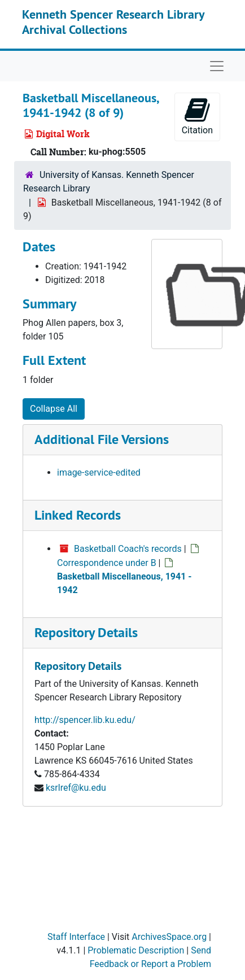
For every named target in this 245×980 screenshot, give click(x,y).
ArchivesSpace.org (169, 937)
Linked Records (78, 515)
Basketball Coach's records (128, 549)
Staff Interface (76, 937)
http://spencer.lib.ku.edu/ (85, 720)
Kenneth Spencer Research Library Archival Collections (113, 21)
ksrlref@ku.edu (76, 788)
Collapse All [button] (54, 409)
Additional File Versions (102, 439)
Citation (197, 116)
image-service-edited (99, 472)
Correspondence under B (107, 563)
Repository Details (86, 632)
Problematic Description (136, 950)
